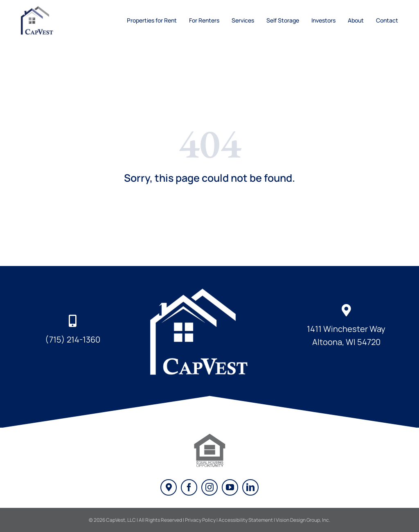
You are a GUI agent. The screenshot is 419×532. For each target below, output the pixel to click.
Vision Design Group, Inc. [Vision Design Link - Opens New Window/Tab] (303, 520)
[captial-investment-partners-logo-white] (209, 290)
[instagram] (209, 487)
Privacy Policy (200, 520)
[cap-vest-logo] (41, 9)
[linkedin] (250, 487)
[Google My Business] (169, 487)
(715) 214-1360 (73, 339)
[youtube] (230, 487)
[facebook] (189, 487)
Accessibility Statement (246, 520)
